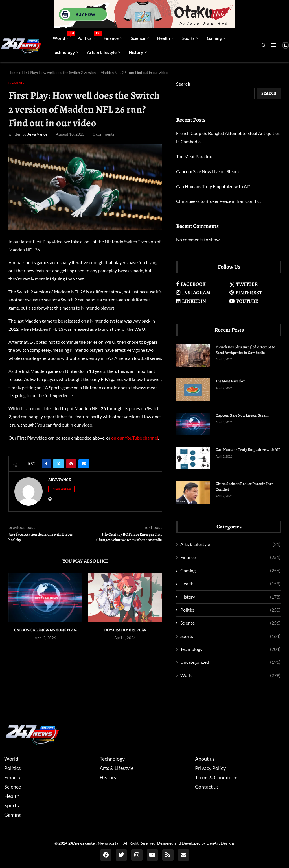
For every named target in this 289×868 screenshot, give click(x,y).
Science (138, 38)
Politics (88, 36)
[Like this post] (33, 464)
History (136, 52)
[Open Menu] (273, 45)
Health (164, 38)
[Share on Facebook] (46, 464)
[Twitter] (255, 284)
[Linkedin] (202, 301)
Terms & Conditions (217, 777)
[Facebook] (202, 284)
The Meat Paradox (194, 156)
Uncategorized (230, 662)
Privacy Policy (210, 768)
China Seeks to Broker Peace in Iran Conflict (219, 201)
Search (183, 84)
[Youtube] (255, 301)
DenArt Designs (221, 843)
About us (205, 759)
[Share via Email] (84, 464)
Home (13, 73)
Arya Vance (37, 134)
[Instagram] (202, 293)
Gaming (214, 38)
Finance (111, 38)
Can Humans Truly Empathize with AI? (213, 186)
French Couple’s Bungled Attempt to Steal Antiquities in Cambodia (245, 350)
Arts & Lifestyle (102, 52)
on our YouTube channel (135, 438)
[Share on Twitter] (58, 464)
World (63, 36)
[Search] (264, 46)
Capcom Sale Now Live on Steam (46, 630)
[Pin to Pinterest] (71, 464)
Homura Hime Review (125, 630)
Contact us (207, 787)
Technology (64, 52)
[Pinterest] (255, 293)
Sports (189, 38)
